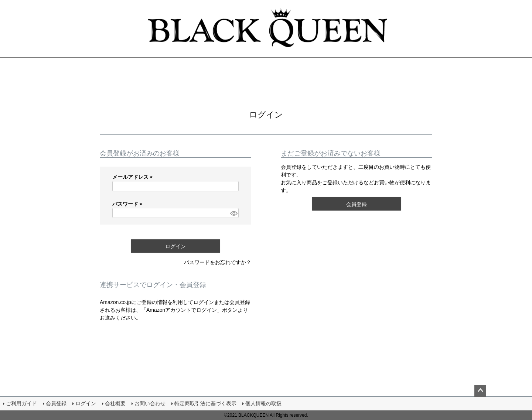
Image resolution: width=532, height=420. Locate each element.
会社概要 (115, 403)
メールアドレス (134, 177)
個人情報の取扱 (263, 403)
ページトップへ (480, 391)
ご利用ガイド (21, 403)
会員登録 (56, 403)
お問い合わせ (150, 403)
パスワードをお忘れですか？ (218, 262)
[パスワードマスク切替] (233, 213)
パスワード (129, 204)
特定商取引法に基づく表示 (205, 403)
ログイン (86, 403)
